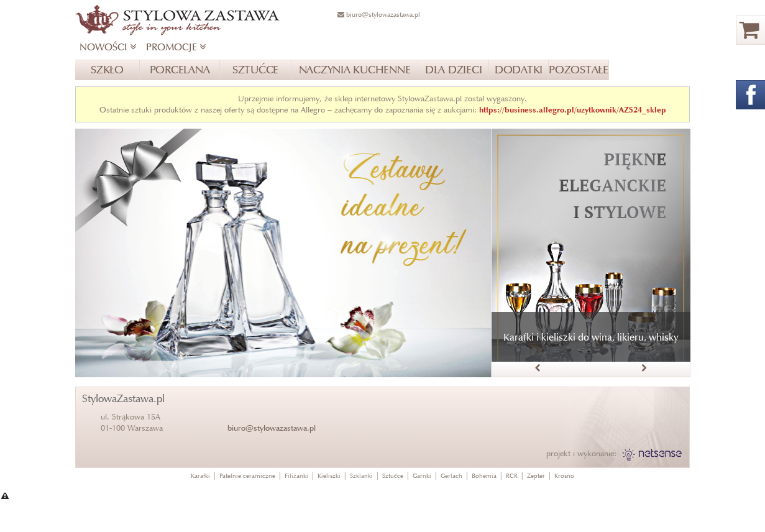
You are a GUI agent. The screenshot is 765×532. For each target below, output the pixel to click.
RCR (512, 476)
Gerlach (451, 476)
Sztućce (393, 476)
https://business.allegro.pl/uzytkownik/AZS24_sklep (573, 110)
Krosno (564, 476)
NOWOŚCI (108, 47)
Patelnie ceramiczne (247, 476)
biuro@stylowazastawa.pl (272, 428)
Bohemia (484, 476)
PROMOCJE (176, 47)
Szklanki (361, 476)
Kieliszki (329, 476)
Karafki (200, 476)
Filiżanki (296, 476)
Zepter (536, 476)
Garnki (422, 476)
